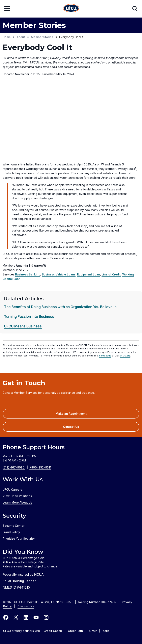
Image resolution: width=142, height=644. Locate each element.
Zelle (106, 631)
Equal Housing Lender (19, 581)
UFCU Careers (12, 490)
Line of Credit (111, 274)
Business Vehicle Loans (59, 274)
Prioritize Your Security (19, 539)
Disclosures (26, 606)
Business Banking (28, 274)
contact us (105, 356)
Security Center (13, 526)
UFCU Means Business (23, 326)
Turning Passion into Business (29, 316)
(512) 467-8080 (16, 467)
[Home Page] (71, 9)
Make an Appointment (77, 415)
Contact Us (71, 427)
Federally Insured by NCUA (23, 574)
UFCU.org (125, 356)
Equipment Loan (89, 274)
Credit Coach (53, 631)
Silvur (93, 631)
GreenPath (75, 631)
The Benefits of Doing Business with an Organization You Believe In (60, 307)
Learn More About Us (17, 502)
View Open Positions (17, 496)
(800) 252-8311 (41, 467)
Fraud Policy (11, 532)
